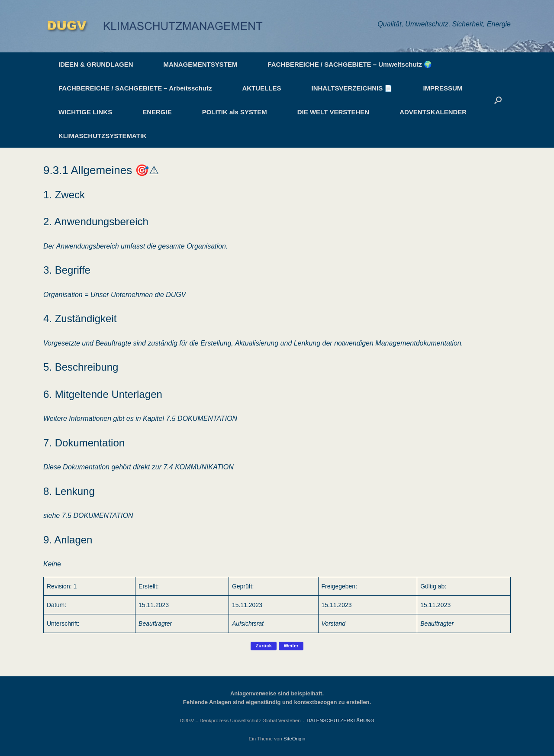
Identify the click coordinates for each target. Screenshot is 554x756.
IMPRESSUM (443, 88)
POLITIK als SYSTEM (235, 112)
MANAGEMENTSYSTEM (201, 64)
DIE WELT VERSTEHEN (333, 112)
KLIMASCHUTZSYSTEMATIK (103, 136)
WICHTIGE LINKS (85, 112)
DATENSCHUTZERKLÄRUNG (340, 720)
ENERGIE (157, 112)
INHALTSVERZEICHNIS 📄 (352, 88)
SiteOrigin (295, 739)
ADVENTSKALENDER (433, 112)
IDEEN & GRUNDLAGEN (96, 64)
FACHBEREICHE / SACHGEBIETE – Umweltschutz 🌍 (350, 64)
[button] (498, 100)
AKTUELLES (262, 88)
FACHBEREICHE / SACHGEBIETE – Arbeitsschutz (135, 88)
